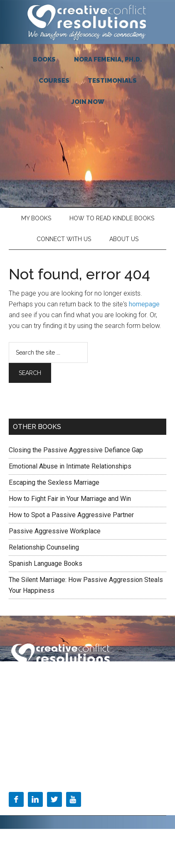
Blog (15, 735)
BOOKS (44, 59)
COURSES (54, 81)
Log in (122, 846)
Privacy (79, 681)
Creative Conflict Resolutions (87, 22)
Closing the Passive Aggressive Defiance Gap (76, 450)
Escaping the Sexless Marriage (54, 482)
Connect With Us (64, 239)
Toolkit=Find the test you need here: (54, 752)
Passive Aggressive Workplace (55, 531)
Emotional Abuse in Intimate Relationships (70, 466)
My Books (36, 218)
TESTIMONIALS (112, 81)
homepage (144, 304)
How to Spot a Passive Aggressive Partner (71, 515)
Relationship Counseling (44, 547)
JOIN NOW (88, 102)
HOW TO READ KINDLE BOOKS (112, 218)
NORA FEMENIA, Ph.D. (108, 59)
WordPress (94, 846)
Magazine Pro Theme (99, 837)
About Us (124, 239)
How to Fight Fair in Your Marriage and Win (70, 499)
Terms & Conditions (35, 681)
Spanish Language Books (46, 563)
